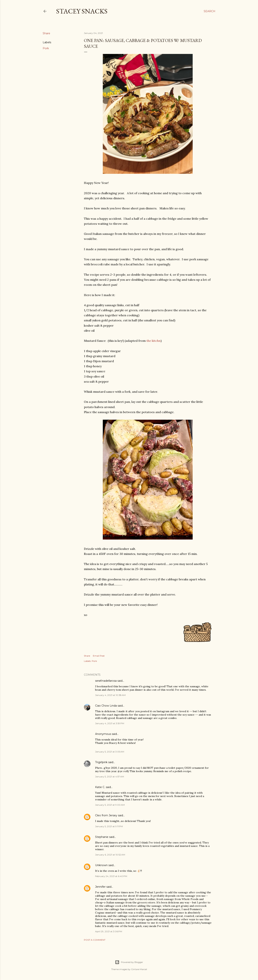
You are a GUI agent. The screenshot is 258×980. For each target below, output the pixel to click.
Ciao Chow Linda (106, 706)
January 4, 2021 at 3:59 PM (110, 723)
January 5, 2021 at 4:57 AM (110, 777)
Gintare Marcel (139, 969)
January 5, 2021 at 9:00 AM (110, 805)
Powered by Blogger (129, 962)
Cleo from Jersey (106, 815)
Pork (46, 48)
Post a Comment (95, 940)
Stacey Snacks (82, 11)
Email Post (99, 656)
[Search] (210, 11)
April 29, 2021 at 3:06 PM (109, 931)
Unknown (101, 865)
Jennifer (100, 887)
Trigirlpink (101, 762)
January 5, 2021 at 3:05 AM (110, 752)
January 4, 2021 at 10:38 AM (110, 695)
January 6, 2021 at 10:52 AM (110, 855)
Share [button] (46, 33)
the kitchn (154, 341)
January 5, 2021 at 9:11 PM (109, 826)
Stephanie (102, 837)
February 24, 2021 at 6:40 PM (111, 876)
